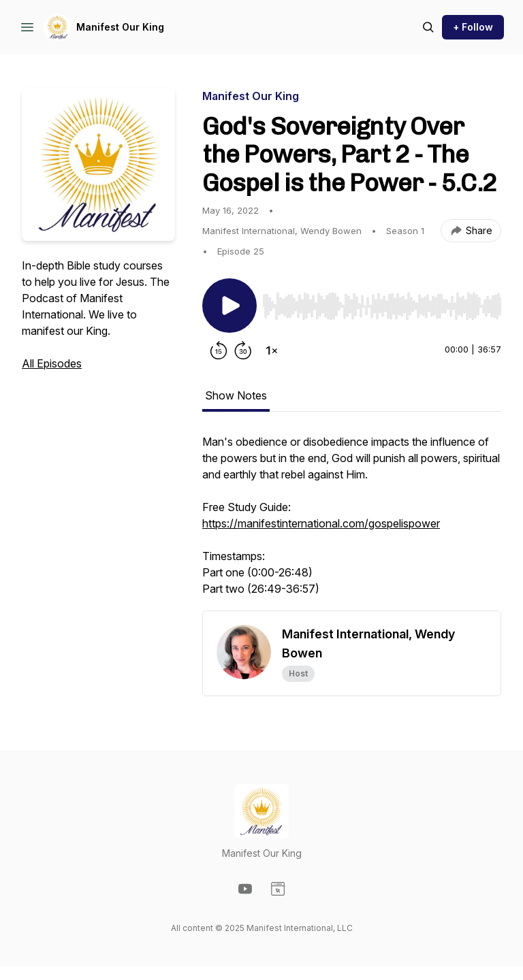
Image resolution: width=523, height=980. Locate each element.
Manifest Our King (120, 27)
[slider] (382, 306)
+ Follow (473, 27)
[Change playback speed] (272, 350)
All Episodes (52, 363)
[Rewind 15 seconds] (219, 350)
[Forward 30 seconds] (243, 350)
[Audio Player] (382, 302)
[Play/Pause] (229, 306)
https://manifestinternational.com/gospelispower (321, 523)
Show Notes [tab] (236, 395)
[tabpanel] (352, 522)
